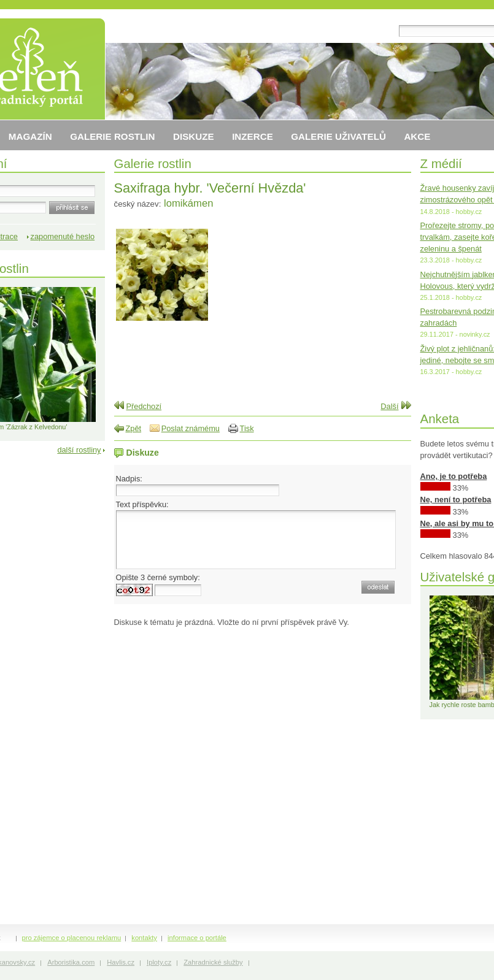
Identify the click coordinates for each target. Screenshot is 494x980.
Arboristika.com (71, 962)
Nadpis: (129, 479)
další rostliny (79, 450)
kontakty (144, 938)
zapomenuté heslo (63, 236)
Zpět (134, 428)
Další (389, 406)
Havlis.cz (121, 962)
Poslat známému (191, 428)
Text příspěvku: (142, 504)
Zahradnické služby (213, 962)
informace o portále (197, 938)
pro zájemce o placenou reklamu (72, 938)
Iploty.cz (159, 962)
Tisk (247, 428)
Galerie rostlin (153, 163)
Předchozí (144, 406)
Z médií (441, 163)
